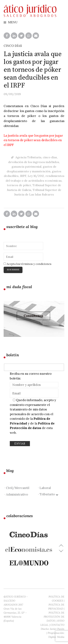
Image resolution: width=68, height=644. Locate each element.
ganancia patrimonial (26, 167)
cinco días (50, 157)
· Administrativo (16, 494)
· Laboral (44, 488)
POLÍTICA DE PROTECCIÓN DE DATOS (54, 617)
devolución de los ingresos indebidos (34, 162)
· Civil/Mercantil (17, 488)
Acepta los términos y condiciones (27, 264)
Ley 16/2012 (36, 176)
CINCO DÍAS (13, 46)
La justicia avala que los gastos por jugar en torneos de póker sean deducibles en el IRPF (33, 140)
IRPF (23, 176)
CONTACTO (57, 625)
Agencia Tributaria (28, 157)
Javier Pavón (57, 629)
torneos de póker (19, 185)
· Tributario (48, 494)
